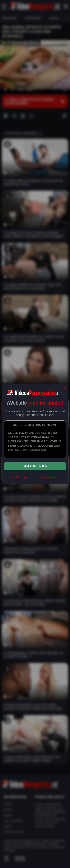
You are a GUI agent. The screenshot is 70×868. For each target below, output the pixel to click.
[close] (65, 388)
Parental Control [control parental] (51, 477)
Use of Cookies (18, 477)
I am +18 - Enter (35, 466)
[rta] (34, 479)
